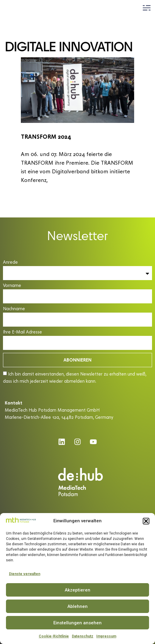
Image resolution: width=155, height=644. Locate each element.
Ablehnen (77, 606)
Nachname (14, 309)
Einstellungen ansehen (77, 623)
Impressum (106, 636)
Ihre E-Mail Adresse (23, 332)
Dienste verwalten (25, 574)
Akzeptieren (77, 590)
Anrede (10, 262)
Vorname (12, 286)
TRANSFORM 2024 (46, 136)
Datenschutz (83, 636)
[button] (146, 521)
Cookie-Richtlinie (54, 636)
